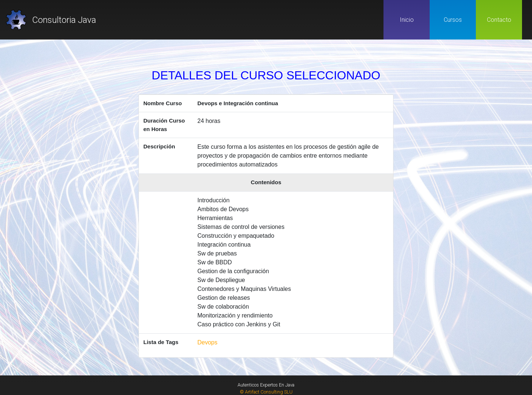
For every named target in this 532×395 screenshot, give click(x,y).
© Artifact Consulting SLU (266, 392)
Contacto (499, 20)
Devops (207, 342)
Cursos (453, 20)
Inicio (407, 20)
